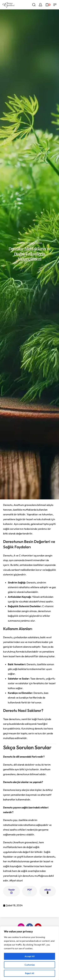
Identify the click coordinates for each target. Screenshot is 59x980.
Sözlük (39, 243)
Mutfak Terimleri (26, 243)
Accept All (29, 956)
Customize (30, 965)
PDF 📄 (30, 891)
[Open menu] (55, 5)
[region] (29, 953)
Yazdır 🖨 (11, 891)
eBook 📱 (48, 891)
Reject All (29, 973)
